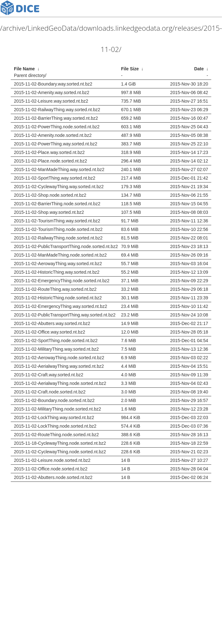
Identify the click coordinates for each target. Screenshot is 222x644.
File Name (24, 69)
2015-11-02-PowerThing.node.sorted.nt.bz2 (57, 127)
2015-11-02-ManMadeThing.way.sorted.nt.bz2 (59, 169)
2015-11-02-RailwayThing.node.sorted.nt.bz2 (58, 238)
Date (199, 69)
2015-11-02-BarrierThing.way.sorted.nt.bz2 (56, 118)
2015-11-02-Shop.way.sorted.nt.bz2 (49, 212)
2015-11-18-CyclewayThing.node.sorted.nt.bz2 (60, 443)
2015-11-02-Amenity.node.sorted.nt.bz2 (53, 135)
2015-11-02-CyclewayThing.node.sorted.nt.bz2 (60, 452)
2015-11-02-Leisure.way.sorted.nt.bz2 (51, 101)
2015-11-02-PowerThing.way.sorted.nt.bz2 (56, 144)
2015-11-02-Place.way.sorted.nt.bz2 (49, 152)
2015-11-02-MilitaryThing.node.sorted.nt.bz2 (58, 409)
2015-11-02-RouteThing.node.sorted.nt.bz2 (56, 435)
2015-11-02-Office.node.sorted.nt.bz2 (51, 469)
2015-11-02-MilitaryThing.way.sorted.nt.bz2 (56, 349)
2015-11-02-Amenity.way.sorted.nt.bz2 (52, 92)
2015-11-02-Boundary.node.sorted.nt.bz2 (54, 400)
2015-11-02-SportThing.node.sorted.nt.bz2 (56, 341)
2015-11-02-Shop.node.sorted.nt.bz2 (50, 195)
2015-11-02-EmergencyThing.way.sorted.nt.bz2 (61, 306)
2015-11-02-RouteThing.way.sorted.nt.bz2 (55, 289)
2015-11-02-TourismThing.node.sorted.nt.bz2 (58, 229)
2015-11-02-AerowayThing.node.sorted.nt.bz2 (59, 358)
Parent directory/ (30, 75)
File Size (130, 69)
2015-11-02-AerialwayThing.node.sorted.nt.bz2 (60, 383)
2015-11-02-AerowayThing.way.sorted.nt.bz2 (58, 264)
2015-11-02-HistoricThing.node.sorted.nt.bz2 (58, 298)
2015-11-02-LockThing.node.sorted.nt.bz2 (55, 426)
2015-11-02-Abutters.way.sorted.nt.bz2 (52, 323)
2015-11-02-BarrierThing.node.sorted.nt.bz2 (57, 204)
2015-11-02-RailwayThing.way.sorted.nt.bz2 (57, 110)
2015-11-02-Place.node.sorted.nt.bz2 (50, 161)
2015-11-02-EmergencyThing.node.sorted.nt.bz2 (62, 281)
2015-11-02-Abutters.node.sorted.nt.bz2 (53, 477)
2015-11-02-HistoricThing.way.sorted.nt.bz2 (57, 272)
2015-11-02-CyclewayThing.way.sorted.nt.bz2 (59, 187)
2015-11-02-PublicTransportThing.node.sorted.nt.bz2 (66, 246)
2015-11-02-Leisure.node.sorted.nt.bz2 (52, 460)
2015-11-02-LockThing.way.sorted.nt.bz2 (54, 418)
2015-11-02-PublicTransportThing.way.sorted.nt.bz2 (65, 315)
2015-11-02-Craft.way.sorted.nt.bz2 (49, 375)
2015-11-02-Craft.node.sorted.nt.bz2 (50, 392)
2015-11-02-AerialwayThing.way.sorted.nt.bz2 (59, 366)
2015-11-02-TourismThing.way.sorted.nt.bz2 (57, 221)
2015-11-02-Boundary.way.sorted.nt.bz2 (53, 84)
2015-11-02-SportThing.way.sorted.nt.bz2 (55, 178)
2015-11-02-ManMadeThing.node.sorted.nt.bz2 (60, 255)
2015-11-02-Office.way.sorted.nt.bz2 (49, 332)
